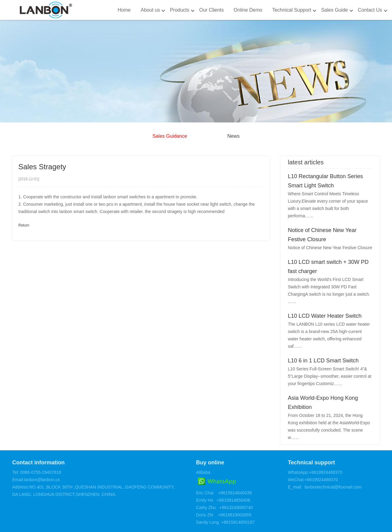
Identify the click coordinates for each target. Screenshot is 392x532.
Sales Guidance (170, 136)
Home (124, 10)
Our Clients (212, 10)
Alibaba (203, 472)
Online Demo (248, 10)
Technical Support (292, 10)
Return (24, 225)
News (233, 136)
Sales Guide (335, 10)
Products (180, 10)
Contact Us (370, 10)
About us (150, 10)
